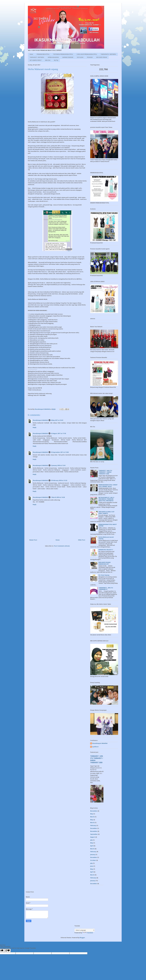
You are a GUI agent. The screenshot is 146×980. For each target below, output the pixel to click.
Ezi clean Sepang (104, 575)
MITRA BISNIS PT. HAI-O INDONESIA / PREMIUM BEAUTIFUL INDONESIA (106, 499)
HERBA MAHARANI (53, 57)
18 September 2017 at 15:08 (60, 452)
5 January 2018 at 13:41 (58, 465)
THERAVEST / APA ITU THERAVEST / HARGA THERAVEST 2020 (105, 472)
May (92, 814)
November (94, 811)
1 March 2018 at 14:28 (58, 497)
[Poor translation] (7, 951)
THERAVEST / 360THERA (37, 57)
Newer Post (33, 540)
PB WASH (90, 57)
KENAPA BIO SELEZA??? (106, 550)
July (91, 840)
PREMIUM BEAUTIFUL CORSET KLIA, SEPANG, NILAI (108, 486)
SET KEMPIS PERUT (36, 60)
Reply (35, 427)
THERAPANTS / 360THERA (108, 54)
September (94, 834)
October (93, 860)
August (93, 837)
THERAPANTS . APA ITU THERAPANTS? (106, 589)
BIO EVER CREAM (102, 57)
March (92, 817)
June (92, 866)
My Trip (56, 60)
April (92, 846)
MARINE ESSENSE (68, 57)
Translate (88, 933)
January (93, 855)
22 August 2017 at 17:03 (58, 433)
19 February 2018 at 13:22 (59, 480)
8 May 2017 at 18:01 (57, 420)
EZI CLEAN (80, 57)
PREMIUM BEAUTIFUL (43, 54)
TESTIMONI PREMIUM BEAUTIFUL (63, 54)
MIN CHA (48, 60)
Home (31, 54)
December (94, 828)
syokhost (95, 747)
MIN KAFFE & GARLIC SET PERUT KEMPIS (107, 513)
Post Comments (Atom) (62, 546)
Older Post (82, 540)
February (93, 826)
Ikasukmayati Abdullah (40, 420)
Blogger (82, 938)
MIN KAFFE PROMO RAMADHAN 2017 (105, 563)
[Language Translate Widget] (85, 930)
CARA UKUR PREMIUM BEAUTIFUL (87, 54)
